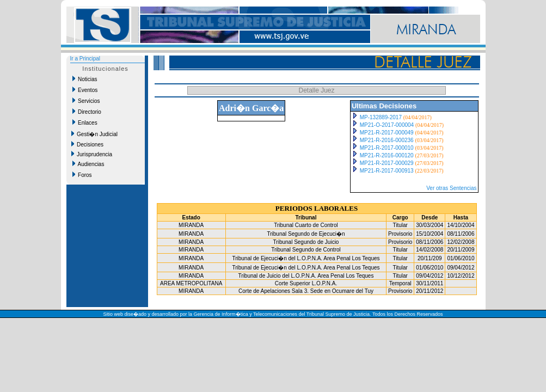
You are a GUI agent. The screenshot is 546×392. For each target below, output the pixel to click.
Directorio (87, 112)
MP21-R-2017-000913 (387, 171)
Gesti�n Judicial (95, 134)
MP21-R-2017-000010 (387, 148)
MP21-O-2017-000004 (387, 125)
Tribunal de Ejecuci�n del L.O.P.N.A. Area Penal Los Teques (306, 258)
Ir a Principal (85, 59)
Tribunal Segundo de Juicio (306, 242)
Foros (82, 175)
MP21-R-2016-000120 (387, 155)
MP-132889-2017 (381, 117)
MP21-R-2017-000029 (387, 163)
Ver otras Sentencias (451, 188)
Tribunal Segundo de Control (306, 250)
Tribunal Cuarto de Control (306, 225)
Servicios (86, 101)
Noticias (85, 79)
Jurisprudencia (92, 154)
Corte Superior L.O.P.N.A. (306, 283)
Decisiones (87, 144)
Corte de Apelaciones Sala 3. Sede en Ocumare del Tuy (306, 291)
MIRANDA (191, 225)
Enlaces (85, 122)
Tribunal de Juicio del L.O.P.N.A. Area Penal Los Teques (306, 276)
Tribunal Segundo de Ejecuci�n (306, 234)
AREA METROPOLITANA (191, 283)
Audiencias (88, 164)
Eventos (85, 90)
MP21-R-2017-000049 (387, 133)
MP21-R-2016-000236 (387, 140)
